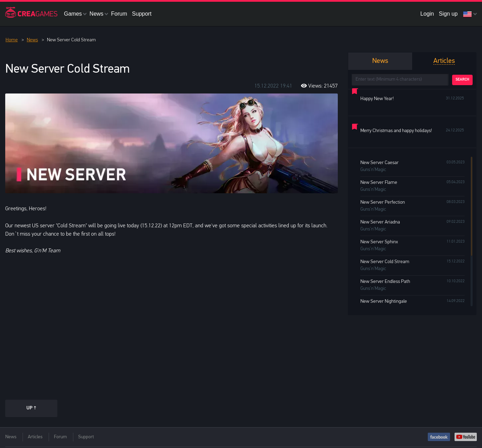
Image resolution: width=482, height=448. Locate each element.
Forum (119, 14)
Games (73, 14)
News (97, 14)
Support (142, 14)
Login (427, 14)
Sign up (448, 14)
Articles (35, 437)
